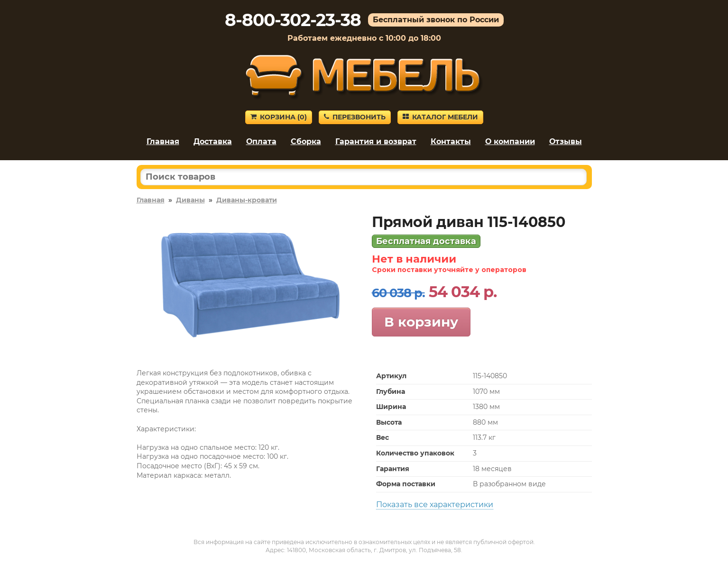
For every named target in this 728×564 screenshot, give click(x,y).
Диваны (190, 200)
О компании (510, 141)
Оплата (261, 141)
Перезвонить (355, 117)
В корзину (421, 322)
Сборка (306, 141)
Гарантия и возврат (376, 141)
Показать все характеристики (435, 505)
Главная (163, 141)
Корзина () (279, 117)
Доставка (213, 141)
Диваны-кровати (247, 200)
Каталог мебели (440, 117)
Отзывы (566, 141)
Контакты (451, 141)
